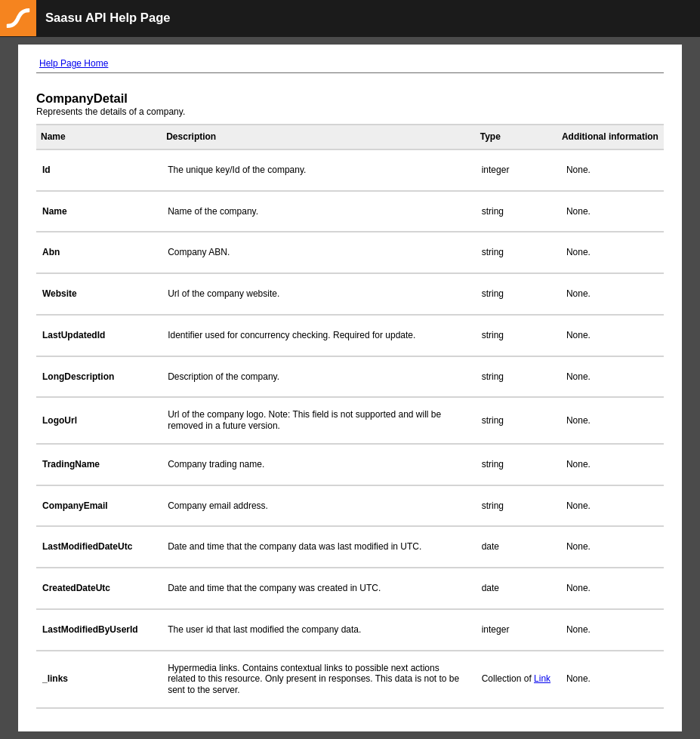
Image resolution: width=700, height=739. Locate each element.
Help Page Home (74, 63)
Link (542, 679)
